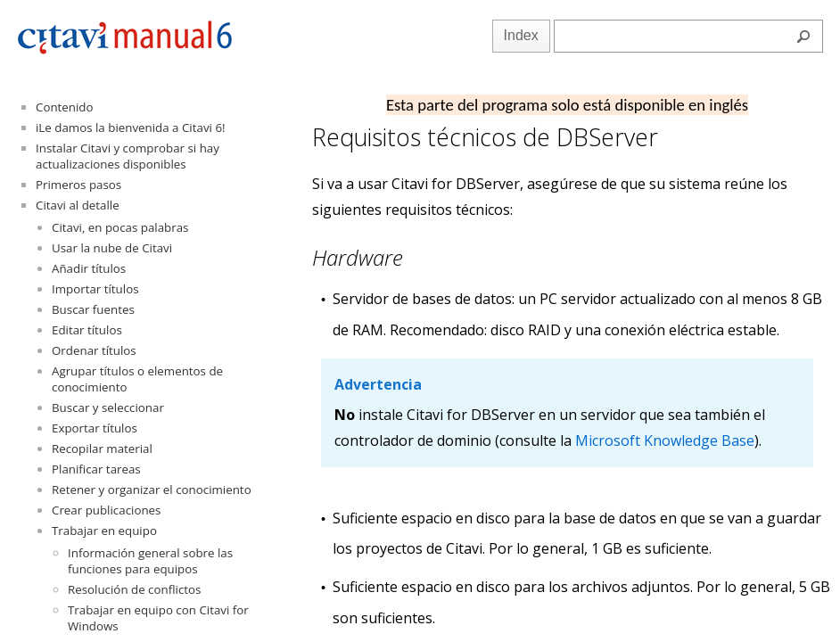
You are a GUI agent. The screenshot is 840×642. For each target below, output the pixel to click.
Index (521, 35)
